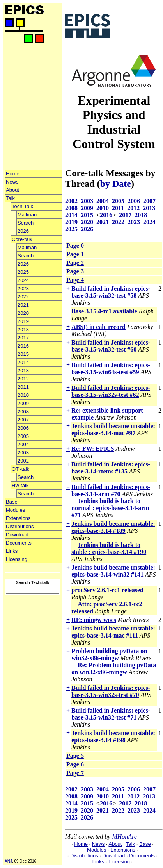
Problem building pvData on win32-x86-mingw (109, 655)
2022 (23, 297)
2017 (23, 338)
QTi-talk (20, 469)
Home (13, 174)
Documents (19, 543)
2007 (23, 420)
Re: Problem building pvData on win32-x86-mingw (114, 669)
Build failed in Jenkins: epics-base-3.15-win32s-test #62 (111, 391)
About (12, 190)
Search (26, 223)
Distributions (20, 526)
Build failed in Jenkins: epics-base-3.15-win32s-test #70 (111, 691)
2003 (23, 453)
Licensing (17, 559)
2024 (23, 280)
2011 (23, 387)
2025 (23, 272)
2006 (23, 428)
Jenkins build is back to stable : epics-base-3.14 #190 (109, 548)
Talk (10, 198)
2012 (23, 379)
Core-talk (22, 239)
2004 (23, 444)
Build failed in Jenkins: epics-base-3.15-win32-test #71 (111, 714)
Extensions (18, 518)
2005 (23, 436)
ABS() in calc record (98, 327)
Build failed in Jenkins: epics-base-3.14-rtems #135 (111, 468)
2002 (23, 461)
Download (17, 535)
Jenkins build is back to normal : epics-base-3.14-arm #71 (110, 508)
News (12, 182)
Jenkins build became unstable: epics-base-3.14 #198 (113, 737)
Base (12, 502)
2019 (23, 321)
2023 (23, 288)
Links (12, 551)
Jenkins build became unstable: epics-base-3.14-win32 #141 (113, 571)
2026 (23, 231)
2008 (23, 412)
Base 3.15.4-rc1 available (104, 311)
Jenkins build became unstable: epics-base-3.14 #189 (113, 527)
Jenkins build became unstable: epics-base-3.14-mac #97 (113, 430)
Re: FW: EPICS (93, 449)
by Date (116, 184)
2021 (23, 305)
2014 (23, 362)
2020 (23, 313)
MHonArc (124, 837)
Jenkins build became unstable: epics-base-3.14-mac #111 (113, 632)
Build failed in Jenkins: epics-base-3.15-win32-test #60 (111, 346)
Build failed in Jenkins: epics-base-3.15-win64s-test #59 (111, 369)
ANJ (8, 861)
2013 (23, 371)
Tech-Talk (22, 206)
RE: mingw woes (94, 620)
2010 (23, 395)
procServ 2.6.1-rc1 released (107, 590)
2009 (23, 403)
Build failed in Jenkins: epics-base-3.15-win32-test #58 (111, 292)
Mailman (27, 215)
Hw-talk (20, 485)
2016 (23, 346)
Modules (15, 510)
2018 (23, 330)
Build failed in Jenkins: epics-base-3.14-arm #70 (111, 490)
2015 (23, 354)
